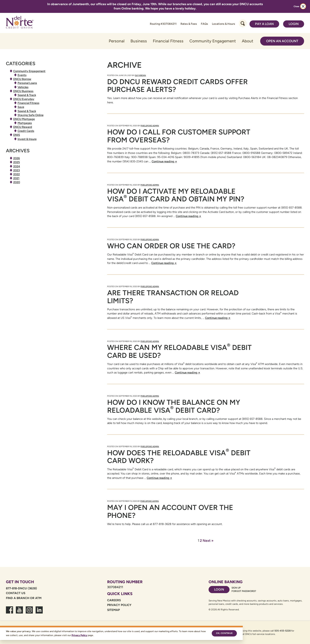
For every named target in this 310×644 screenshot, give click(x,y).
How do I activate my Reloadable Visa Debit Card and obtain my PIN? (176, 195)
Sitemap (113, 610)
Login (294, 24)
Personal (117, 41)
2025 (17, 162)
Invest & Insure (27, 139)
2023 (17, 170)
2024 (17, 166)
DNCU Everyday (24, 99)
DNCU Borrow (22, 79)
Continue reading (164, 161)
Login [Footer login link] (219, 589)
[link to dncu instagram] (29, 612)
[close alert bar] (303, 6)
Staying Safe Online (31, 115)
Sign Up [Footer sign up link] (236, 588)
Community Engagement (213, 41)
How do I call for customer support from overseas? (179, 136)
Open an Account (282, 41)
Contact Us (16, 593)
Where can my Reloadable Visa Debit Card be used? (179, 351)
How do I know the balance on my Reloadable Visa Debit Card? (174, 406)
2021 (16, 178)
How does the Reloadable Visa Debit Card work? (179, 457)
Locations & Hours (224, 24)
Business (139, 41)
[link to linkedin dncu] (39, 612)
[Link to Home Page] (20, 23)
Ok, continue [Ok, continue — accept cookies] (224, 633)
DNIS (17, 135)
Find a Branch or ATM (24, 598)
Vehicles (23, 87)
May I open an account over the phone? (170, 511)
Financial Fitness (168, 41)
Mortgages (25, 123)
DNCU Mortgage (24, 119)
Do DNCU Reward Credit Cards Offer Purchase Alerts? (177, 86)
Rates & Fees (189, 24)
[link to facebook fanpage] (9, 612)
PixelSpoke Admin (150, 126)
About (248, 41)
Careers (114, 600)
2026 (17, 158)
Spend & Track (27, 95)
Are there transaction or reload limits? (173, 297)
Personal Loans (27, 83)
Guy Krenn (140, 75)
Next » (208, 541)
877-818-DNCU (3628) (21, 588)
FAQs (204, 24)
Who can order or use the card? (171, 246)
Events (22, 75)
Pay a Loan (264, 24)
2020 (17, 182)
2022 (17, 174)
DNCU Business (23, 91)
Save (21, 107)
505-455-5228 (283, 631)
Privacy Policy (119, 605)
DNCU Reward (23, 127)
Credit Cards (26, 131)
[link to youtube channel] (19, 612)
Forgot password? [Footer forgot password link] (244, 591)
